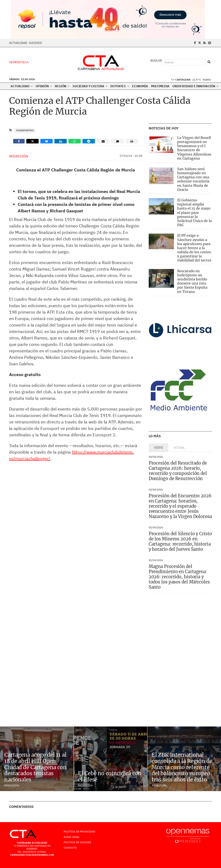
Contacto (70, 848)
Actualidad (18, 43)
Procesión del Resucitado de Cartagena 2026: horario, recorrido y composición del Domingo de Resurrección (178, 471)
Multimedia (160, 86)
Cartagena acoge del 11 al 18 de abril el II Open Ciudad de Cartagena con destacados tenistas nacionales (35, 767)
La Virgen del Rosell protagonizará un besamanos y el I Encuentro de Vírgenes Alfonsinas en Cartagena (194, 148)
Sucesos (35, 43)
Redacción (19, 156)
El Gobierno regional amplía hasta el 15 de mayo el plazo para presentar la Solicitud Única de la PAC (194, 212)
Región (62, 86)
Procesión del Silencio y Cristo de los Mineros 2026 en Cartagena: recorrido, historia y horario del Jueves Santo (180, 541)
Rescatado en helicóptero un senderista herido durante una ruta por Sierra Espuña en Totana (192, 281)
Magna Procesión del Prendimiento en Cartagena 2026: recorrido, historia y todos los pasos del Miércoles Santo (179, 577)
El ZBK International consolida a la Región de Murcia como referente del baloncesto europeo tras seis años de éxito (182, 767)
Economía (140, 86)
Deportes (120, 86)
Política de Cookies (77, 842)
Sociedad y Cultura (90, 86)
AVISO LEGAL (72, 837)
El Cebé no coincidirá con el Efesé (110, 776)
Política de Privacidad (79, 831)
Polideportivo (25, 130)
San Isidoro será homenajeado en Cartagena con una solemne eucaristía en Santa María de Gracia (193, 179)
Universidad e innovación (195, 86)
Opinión (44, 86)
